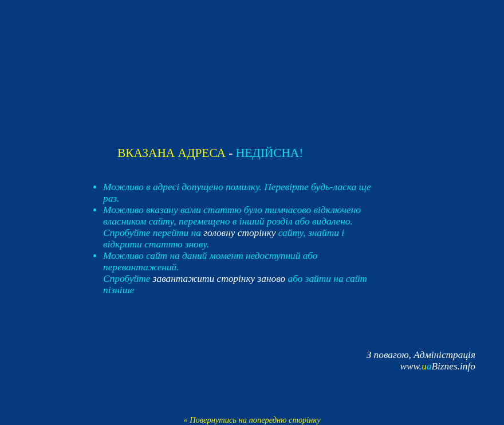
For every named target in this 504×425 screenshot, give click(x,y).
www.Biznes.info (438, 366)
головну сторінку (239, 233)
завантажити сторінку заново (219, 279)
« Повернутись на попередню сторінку (252, 420)
